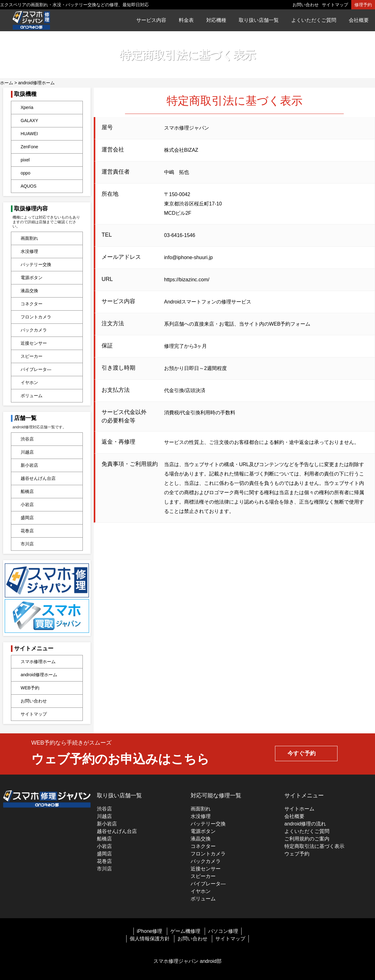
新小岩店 (29, 465)
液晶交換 (29, 291)
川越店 (27, 452)
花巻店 (27, 531)
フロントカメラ (36, 317)
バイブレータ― (36, 369)
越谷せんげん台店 (38, 478)
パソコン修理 (223, 931)
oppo (25, 173)
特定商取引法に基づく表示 (314, 846)
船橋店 (27, 491)
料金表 (186, 20)
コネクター (32, 304)
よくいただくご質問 (314, 20)
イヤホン (29, 382)
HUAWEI (29, 134)
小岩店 (27, 505)
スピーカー (32, 356)
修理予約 (363, 5)
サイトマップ (335, 5)
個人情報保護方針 (150, 939)
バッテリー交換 (36, 264)
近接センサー (34, 343)
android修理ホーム (36, 83)
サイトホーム (299, 809)
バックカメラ (34, 330)
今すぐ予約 (302, 753)
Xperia (27, 107)
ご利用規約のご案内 (307, 839)
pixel (25, 160)
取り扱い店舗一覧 (259, 20)
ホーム (7, 83)
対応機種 (216, 20)
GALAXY (29, 121)
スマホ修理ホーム (38, 662)
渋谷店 (27, 439)
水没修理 (29, 251)
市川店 (27, 544)
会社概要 (359, 20)
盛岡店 (27, 518)
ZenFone (29, 147)
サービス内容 (151, 20)
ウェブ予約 (297, 854)
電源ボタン (32, 278)
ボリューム (32, 396)
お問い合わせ (306, 5)
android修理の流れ (305, 824)
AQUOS (29, 186)
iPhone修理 (150, 931)
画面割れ (29, 238)
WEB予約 (30, 688)
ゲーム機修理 (185, 931)
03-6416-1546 (180, 235)
